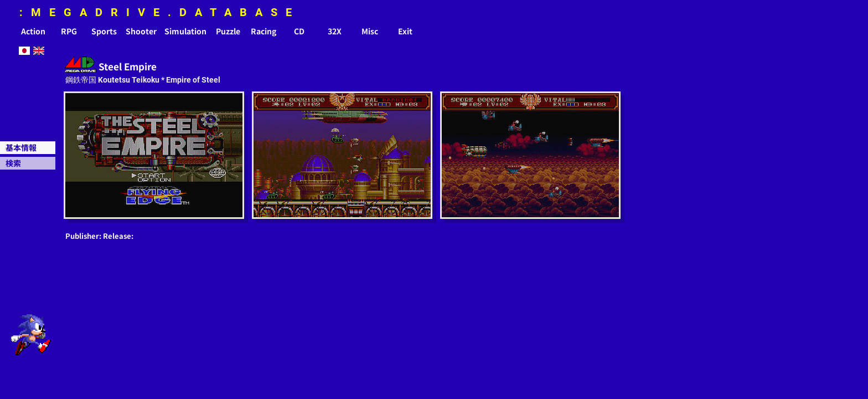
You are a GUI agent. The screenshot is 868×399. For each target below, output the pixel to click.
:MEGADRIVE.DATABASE (160, 12)
